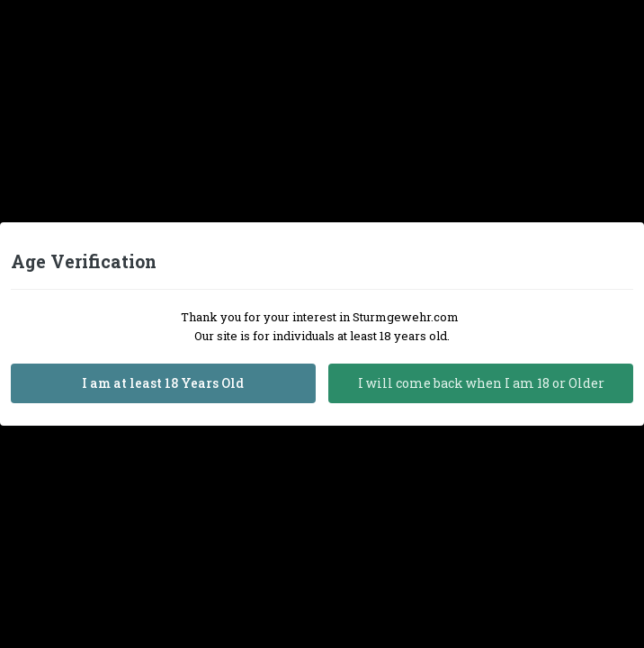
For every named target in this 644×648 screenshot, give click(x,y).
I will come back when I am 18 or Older (481, 383)
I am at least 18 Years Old (163, 383)
